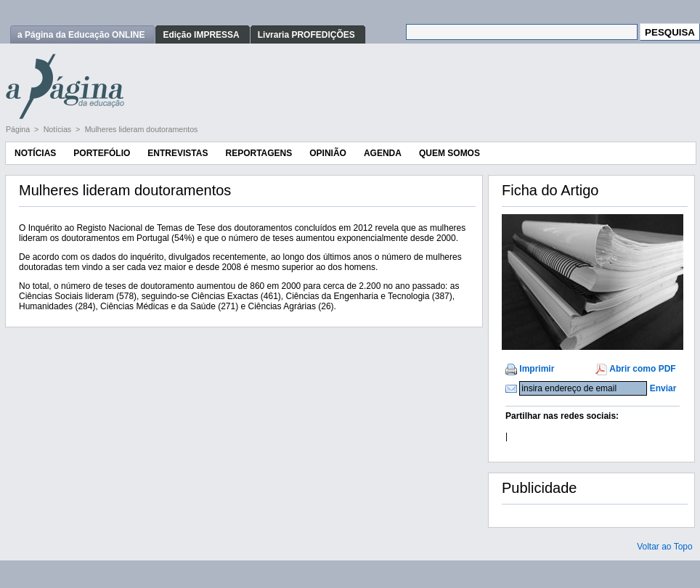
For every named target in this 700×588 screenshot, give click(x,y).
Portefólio (102, 153)
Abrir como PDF (642, 369)
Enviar (663, 388)
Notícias (58, 129)
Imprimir (537, 369)
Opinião (328, 153)
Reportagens (259, 153)
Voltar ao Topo (665, 547)
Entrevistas (178, 153)
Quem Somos (449, 153)
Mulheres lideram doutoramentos (142, 129)
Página (19, 129)
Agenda (383, 153)
